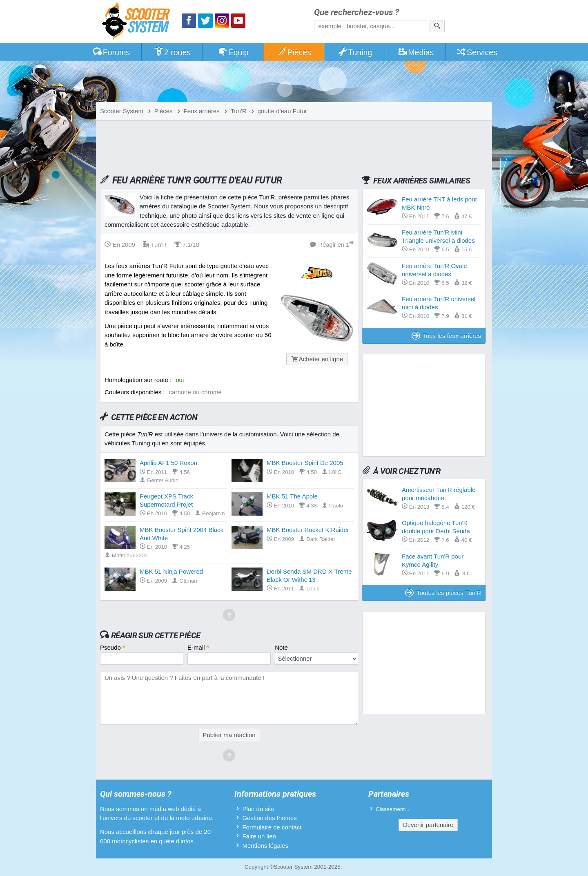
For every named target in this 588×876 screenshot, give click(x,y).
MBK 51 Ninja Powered (171, 571)
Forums (111, 52)
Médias (416, 52)
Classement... (393, 809)
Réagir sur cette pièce (156, 635)
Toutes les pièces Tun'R (443, 593)
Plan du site (258, 809)
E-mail (198, 647)
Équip (233, 52)
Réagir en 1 (332, 244)
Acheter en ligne (317, 359)
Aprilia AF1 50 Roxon (168, 463)
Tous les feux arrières (446, 336)
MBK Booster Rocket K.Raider (308, 530)
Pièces (294, 52)
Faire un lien (259, 836)
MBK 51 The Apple (292, 496)
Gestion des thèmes (269, 818)
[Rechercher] (437, 26)
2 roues (172, 52)
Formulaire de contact (272, 827)
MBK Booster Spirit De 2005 (305, 463)
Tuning (355, 52)
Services (477, 52)
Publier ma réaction (229, 735)
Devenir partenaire (428, 825)
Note (281, 647)
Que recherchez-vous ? (356, 12)
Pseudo (112, 647)
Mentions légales (265, 846)
